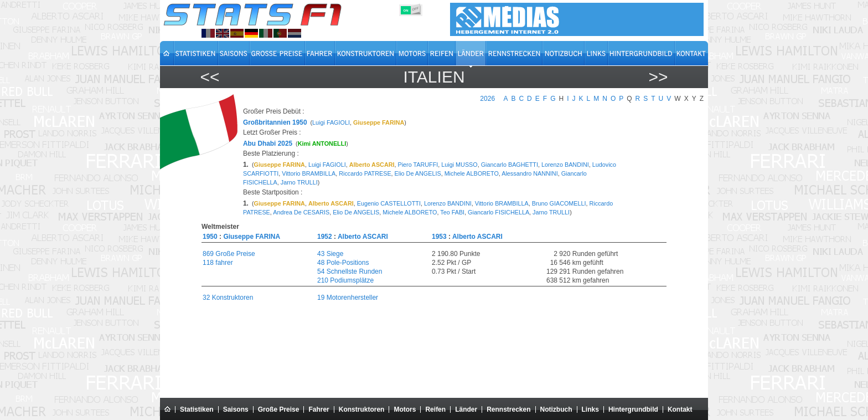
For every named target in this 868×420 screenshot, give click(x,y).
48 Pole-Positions (343, 263)
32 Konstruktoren (228, 298)
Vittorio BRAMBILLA (309, 173)
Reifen (435, 409)
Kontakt (680, 409)
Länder (466, 409)
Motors (405, 409)
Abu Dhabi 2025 (268, 144)
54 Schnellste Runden (350, 272)
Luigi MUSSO (459, 165)
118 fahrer (218, 263)
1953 (439, 237)
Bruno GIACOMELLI (559, 203)
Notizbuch (556, 409)
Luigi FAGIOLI (331, 122)
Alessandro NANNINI (529, 173)
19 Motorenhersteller (348, 298)
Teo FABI (452, 212)
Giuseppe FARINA (252, 237)
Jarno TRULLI (299, 182)
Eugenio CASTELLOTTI (389, 203)
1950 (210, 237)
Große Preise (279, 409)
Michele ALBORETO (472, 173)
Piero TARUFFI (418, 165)
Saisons (236, 409)
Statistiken (197, 409)
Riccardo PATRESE (365, 173)
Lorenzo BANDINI (565, 165)
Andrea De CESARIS (301, 212)
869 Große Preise (229, 254)
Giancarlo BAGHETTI (510, 165)
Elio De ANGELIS (418, 173)
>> (658, 77)
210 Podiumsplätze (345, 280)
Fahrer (319, 409)
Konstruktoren (362, 409)
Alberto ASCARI (363, 237)
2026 (487, 99)
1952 (325, 237)
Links (590, 409)
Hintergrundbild (633, 409)
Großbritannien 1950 (275, 122)
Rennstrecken (508, 409)
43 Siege (330, 254)
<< (210, 77)
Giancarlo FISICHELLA (498, 212)
